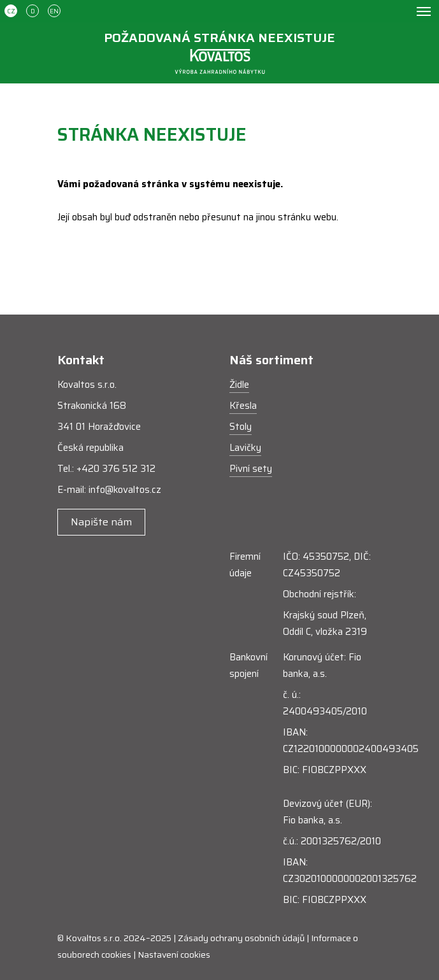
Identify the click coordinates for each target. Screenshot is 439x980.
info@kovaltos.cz (125, 490)
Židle (239, 385)
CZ (11, 11)
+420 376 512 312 (116, 469)
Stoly (241, 427)
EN (54, 11)
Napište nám (101, 522)
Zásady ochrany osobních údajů (241, 938)
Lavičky (245, 448)
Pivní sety (251, 469)
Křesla (243, 406)
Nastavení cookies (174, 955)
